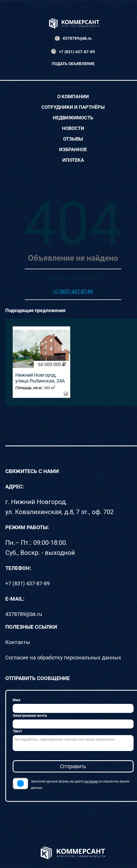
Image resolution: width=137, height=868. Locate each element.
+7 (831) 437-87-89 (77, 52)
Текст (17, 731)
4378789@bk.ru (77, 38)
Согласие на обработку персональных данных (63, 658)
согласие (91, 781)
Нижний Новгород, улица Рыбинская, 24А (40, 378)
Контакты (18, 642)
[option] (41, 362)
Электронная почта (30, 716)
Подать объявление (73, 64)
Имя (16, 700)
